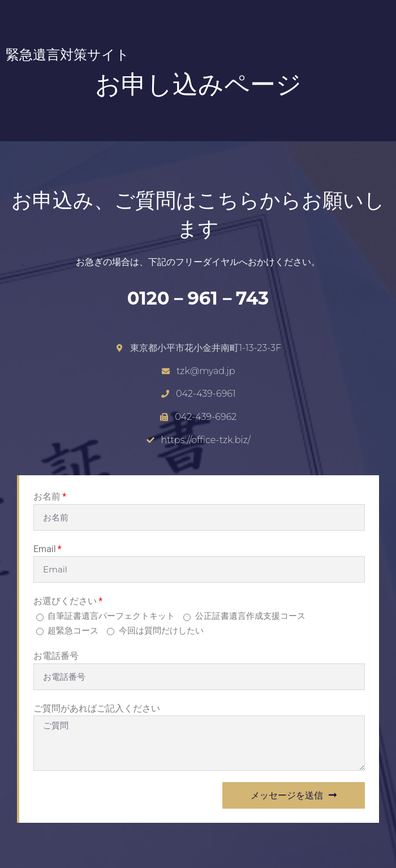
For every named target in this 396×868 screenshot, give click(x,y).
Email (45, 549)
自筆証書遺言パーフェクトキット (111, 616)
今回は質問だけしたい (161, 630)
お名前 (47, 496)
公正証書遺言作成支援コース (250, 616)
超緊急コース (73, 630)
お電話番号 (56, 656)
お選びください (65, 601)
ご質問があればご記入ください (97, 708)
